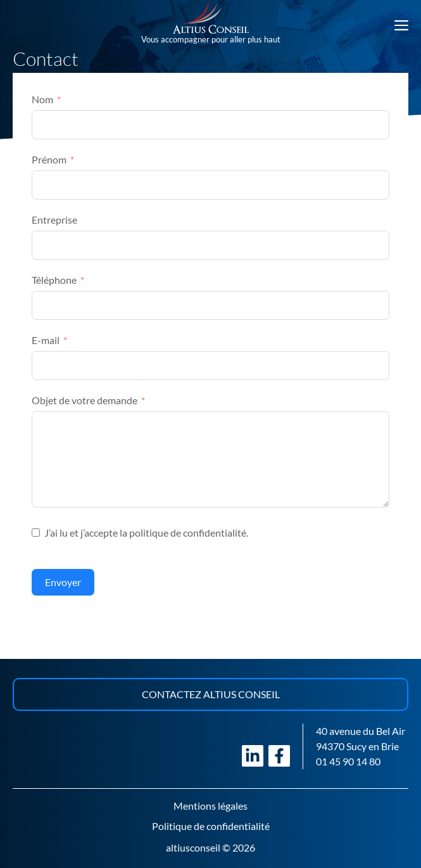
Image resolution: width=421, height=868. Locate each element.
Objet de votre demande (85, 400)
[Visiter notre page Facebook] (279, 756)
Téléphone (54, 280)
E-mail (46, 340)
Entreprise (54, 220)
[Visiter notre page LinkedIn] (253, 756)
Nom (42, 99)
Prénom (49, 159)
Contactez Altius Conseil (211, 694)
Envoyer (63, 582)
